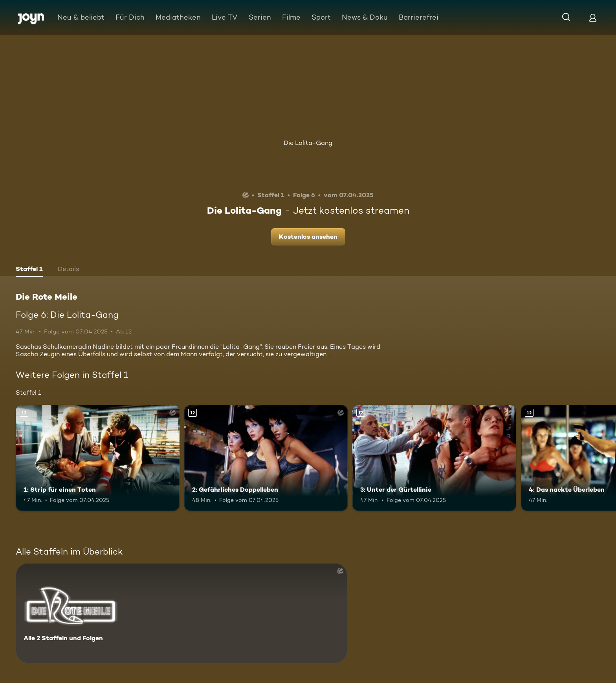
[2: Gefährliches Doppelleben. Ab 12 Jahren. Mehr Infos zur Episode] (266, 458)
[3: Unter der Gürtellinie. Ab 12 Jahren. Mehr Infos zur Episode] (434, 458)
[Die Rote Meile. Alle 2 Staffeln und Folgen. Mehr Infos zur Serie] (181, 613)
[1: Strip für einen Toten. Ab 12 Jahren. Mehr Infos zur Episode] (98, 458)
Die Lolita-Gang (308, 143)
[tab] (29, 270)
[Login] (593, 17)
